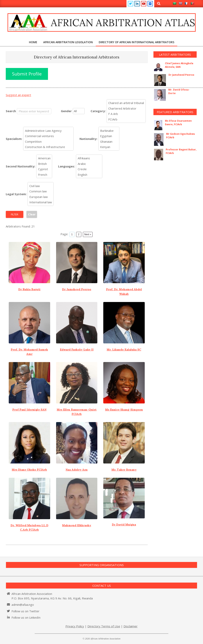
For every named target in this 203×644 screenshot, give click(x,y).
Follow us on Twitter (25, 611)
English (89, 175)
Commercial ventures (48, 136)
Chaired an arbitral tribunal (126, 103)
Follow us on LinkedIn (26, 617)
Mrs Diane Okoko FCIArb (29, 470)
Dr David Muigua (124, 525)
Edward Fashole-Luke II (77, 350)
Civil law (41, 186)
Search (11, 111)
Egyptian (109, 136)
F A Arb (126, 114)
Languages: (67, 166)
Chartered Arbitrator (126, 108)
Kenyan (109, 147)
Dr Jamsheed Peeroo (77, 289)
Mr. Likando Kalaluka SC (124, 350)
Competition (48, 141)
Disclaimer (131, 626)
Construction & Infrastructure (48, 147)
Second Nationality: (21, 166)
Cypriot (44, 169)
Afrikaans (89, 158)
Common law (41, 191)
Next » (88, 234)
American (44, 158)
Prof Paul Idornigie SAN (29, 410)
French (44, 175)
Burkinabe (109, 131)
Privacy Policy (75, 626)
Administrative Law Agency (48, 131)
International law (41, 202)
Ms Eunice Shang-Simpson (124, 410)
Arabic (89, 164)
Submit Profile (27, 74)
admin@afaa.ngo (23, 605)
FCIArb (126, 119)
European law (41, 197)
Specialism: (14, 139)
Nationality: (88, 139)
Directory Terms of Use (104, 626)
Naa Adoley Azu (77, 470)
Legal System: (16, 194)
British (44, 164)
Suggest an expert (18, 95)
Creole (89, 169)
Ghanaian (109, 141)
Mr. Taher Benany (124, 470)
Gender (66, 111)
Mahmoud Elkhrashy (77, 525)
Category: (98, 111)
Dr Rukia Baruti (29, 289)
